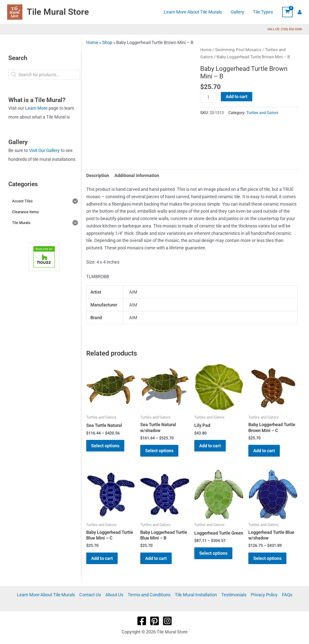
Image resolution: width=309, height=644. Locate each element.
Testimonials (234, 595)
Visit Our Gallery (44, 150)
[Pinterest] (154, 621)
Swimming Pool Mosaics (238, 50)
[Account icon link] (300, 12)
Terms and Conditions (149, 595)
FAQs (287, 595)
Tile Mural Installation (196, 595)
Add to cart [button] (210, 446)
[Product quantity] (208, 97)
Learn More (36, 108)
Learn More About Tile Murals (46, 595)
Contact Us (90, 595)
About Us (114, 595)
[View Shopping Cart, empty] (287, 12)
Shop (107, 42)
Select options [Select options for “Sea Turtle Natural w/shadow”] (159, 451)
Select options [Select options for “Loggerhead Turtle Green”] (213, 553)
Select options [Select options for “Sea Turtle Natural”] (105, 446)
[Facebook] (142, 621)
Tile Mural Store (58, 12)
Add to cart (237, 97)
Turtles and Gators (262, 113)
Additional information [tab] (137, 175)
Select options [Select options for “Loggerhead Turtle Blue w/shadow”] (267, 558)
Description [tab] (98, 175)
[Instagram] (167, 621)
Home (92, 42)
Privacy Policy (264, 595)
